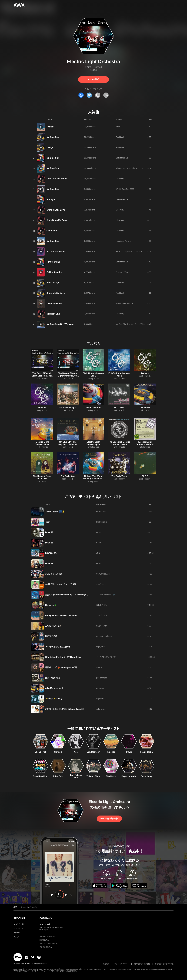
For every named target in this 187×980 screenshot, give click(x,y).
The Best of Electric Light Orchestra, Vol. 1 (68, 376)
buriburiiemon (102, 522)
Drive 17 (49, 532)
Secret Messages (68, 408)
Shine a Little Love (56, 210)
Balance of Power (123, 272)
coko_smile (101, 709)
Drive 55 (49, 543)
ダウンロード (19, 924)
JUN (98, 553)
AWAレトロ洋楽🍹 (54, 626)
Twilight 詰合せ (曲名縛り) (57, 647)
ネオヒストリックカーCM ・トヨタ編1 (61, 584)
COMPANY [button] (46, 918)
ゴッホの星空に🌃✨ (55, 512)
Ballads (145, 373)
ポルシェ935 (101, 584)
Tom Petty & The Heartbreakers (76, 778)
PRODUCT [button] (19, 918)
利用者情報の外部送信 (142, 964)
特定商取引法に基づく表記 (164, 964)
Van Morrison (93, 752)
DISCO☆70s (51, 553)
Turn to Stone (53, 262)
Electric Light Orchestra (29, 907)
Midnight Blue (53, 314)
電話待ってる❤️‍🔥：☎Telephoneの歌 (61, 667)
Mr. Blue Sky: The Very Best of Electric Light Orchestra (138, 324)
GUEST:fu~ (101, 512)
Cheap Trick (41, 752)
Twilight (50, 127)
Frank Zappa (146, 752)
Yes (76, 752)
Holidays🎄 (51, 605)
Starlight (51, 199)
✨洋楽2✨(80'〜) (54, 699)
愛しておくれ (101, 605)
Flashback (120, 137)
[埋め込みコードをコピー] (106, 95)
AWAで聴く (94, 79)
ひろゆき (100, 667)
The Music (111, 776)
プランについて (20, 928)
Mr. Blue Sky (53, 137)
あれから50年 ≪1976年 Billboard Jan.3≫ (65, 709)
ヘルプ (16, 937)
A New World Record (124, 303)
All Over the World (56, 251)
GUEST (99, 532)
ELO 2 (145, 476)
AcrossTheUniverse (104, 636)
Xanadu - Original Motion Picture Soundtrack (134, 251)
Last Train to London (57, 179)
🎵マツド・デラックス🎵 (106, 595)
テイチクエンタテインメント (107, 657)
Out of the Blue (122, 158)
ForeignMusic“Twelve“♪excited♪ (61, 616)
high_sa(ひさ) (102, 647)
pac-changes (102, 678)
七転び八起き (102, 615)
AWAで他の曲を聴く (109, 819)
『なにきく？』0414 (54, 574)
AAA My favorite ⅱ (54, 688)
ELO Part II (119, 408)
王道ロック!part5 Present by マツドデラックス (66, 595)
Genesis (58, 752)
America (111, 752)
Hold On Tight (53, 283)
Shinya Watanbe (103, 574)
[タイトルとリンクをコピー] (98, 95)
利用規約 (106, 964)
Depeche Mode (129, 776)
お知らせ (17, 933)
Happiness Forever (123, 241)
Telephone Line (54, 303)
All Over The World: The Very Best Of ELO (133, 168)
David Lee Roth (41, 776)
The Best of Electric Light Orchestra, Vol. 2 (42, 376)
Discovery (120, 179)
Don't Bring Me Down (57, 220)
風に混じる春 (51, 636)
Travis (129, 752)
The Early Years (119, 476)
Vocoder (42, 408)
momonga (100, 688)
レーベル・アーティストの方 (49, 944)
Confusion (52, 231)
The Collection (68, 476)
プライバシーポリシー (122, 964)
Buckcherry (146, 776)
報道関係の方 (44, 940)
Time (118, 127)
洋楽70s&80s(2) (53, 678)
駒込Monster (101, 626)
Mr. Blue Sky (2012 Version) (60, 324)
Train (48, 522)
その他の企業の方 (46, 947)
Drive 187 (50, 564)
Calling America (54, 272)
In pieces (100, 699)
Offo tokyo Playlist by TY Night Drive (63, 657)
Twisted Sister (93, 776)
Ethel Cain (58, 776)
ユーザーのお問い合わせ (48, 937)
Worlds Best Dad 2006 (125, 189)
